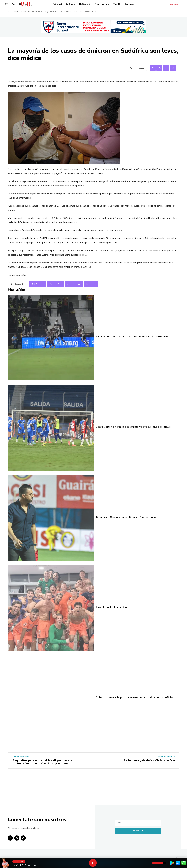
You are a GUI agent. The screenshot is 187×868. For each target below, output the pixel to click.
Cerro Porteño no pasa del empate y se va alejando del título (133, 427)
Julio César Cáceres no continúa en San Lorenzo (126, 517)
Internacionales (34, 11)
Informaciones (20, 11)
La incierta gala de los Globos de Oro (149, 760)
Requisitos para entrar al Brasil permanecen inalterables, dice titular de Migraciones (43, 762)
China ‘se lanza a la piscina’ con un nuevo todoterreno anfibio (134, 697)
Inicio (10, 11)
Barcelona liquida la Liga (111, 607)
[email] (138, 823)
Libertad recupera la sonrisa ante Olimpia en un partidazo (132, 337)
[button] (14, 4)
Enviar (138, 831)
